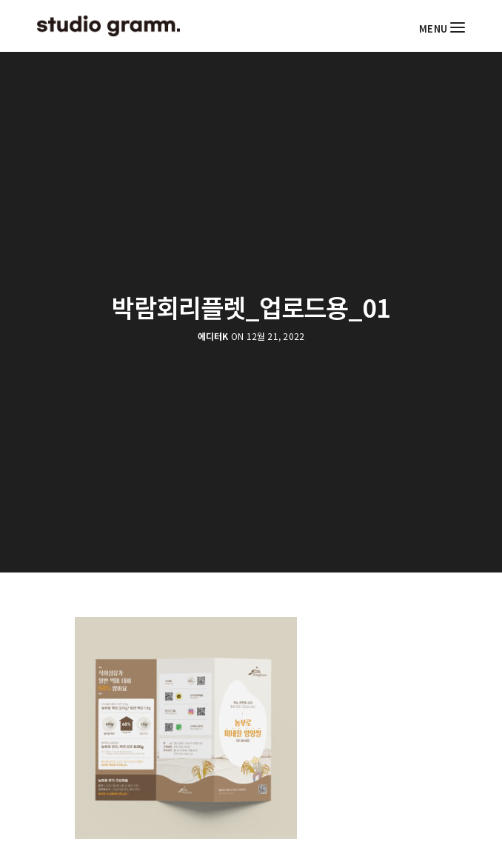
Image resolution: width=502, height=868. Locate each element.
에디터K (213, 336)
